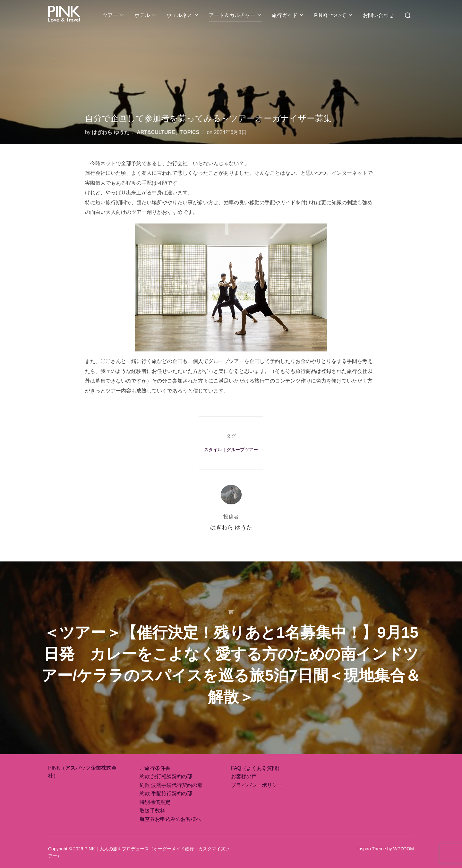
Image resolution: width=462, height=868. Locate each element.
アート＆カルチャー (235, 15)
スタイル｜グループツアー (231, 450)
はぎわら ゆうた (110, 132)
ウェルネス (183, 15)
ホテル (146, 15)
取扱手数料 (152, 811)
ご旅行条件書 (155, 768)
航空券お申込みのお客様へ (170, 819)
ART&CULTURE (156, 132)
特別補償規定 (155, 802)
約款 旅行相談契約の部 (166, 776)
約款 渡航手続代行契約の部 (171, 785)
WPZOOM (403, 849)
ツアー (114, 15)
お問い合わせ (378, 15)
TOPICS (190, 132)
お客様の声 (244, 776)
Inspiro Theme (372, 849)
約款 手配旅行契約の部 (166, 793)
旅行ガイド (288, 15)
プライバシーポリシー (257, 785)
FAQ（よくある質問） (257, 768)
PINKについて (334, 15)
